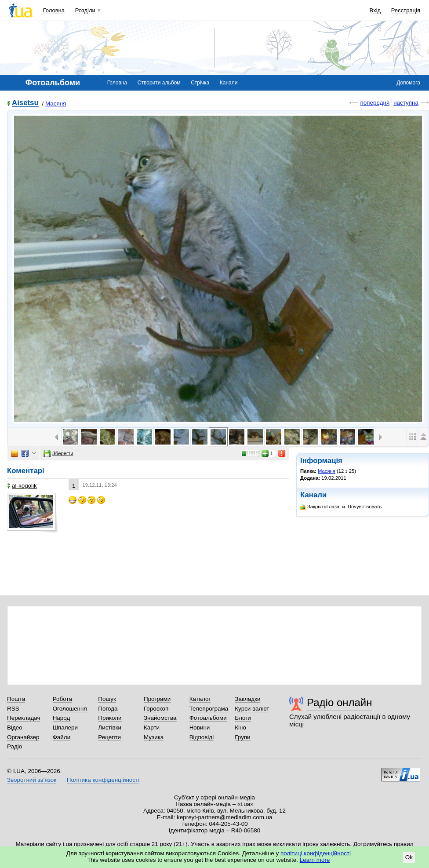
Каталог (200, 699)
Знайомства (160, 718)
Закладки (247, 699)
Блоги (243, 718)
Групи (242, 737)
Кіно (240, 728)
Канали (229, 83)
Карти (152, 728)
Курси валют (252, 709)
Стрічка (200, 83)
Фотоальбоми (208, 718)
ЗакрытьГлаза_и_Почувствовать (341, 507)
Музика (154, 737)
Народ (62, 718)
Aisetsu (25, 103)
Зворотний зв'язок (32, 780)
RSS (13, 709)
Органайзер (23, 737)
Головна (54, 10)
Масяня (56, 104)
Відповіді (202, 737)
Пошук (107, 699)
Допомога (408, 83)
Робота (62, 699)
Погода (108, 709)
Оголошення (70, 709)
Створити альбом (159, 83)
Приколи (110, 718)
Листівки (110, 728)
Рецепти (109, 737)
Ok (409, 857)
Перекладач (24, 718)
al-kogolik (22, 486)
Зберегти (58, 453)
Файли (62, 737)
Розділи (85, 10)
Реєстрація (406, 10)
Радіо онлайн (340, 702)
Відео (15, 728)
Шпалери (65, 728)
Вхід (375, 10)
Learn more (315, 860)
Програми (157, 699)
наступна (406, 103)
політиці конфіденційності (316, 853)
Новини (200, 728)
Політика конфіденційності (103, 780)
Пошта (16, 699)
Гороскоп (156, 709)
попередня (375, 103)
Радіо (15, 746)
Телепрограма (209, 709)
